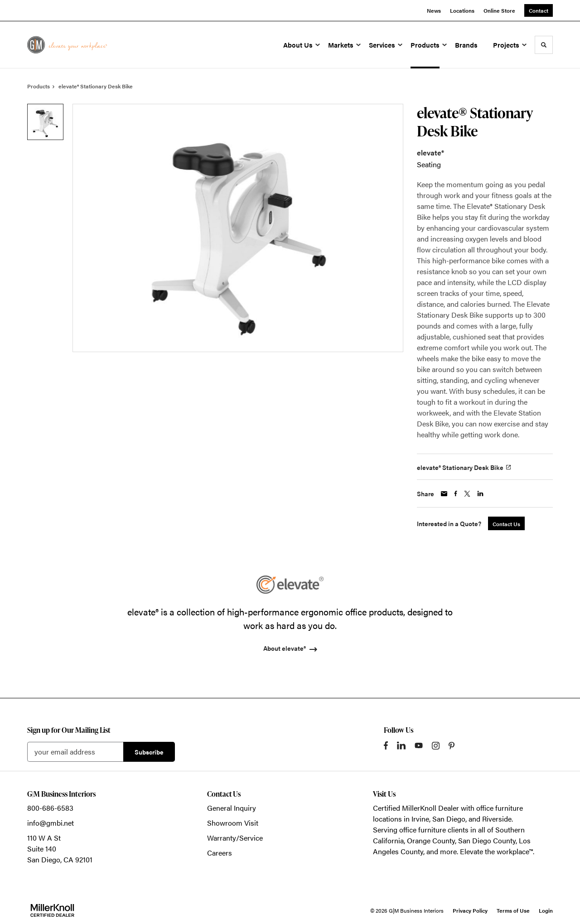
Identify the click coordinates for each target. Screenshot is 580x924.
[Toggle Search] (544, 45)
